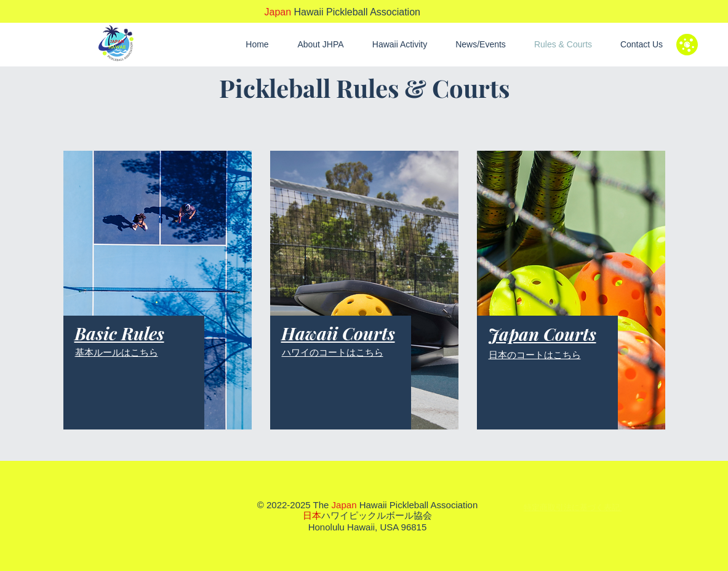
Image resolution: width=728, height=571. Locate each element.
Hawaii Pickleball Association (342, 12)
